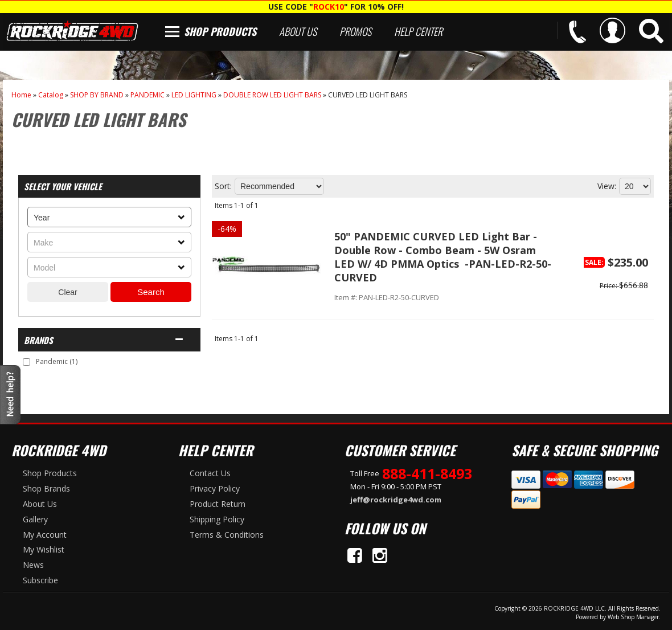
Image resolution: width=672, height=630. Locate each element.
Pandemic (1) (57, 361)
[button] (651, 31)
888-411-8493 (427, 473)
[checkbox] (26, 362)
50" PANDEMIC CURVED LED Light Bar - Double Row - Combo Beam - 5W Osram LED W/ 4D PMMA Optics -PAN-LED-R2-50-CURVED (443, 257)
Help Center (418, 31)
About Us (298, 31)
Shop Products (220, 31)
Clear (67, 292)
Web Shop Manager (633, 617)
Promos (355, 31)
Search (151, 292)
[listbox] (109, 217)
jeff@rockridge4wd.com (396, 500)
